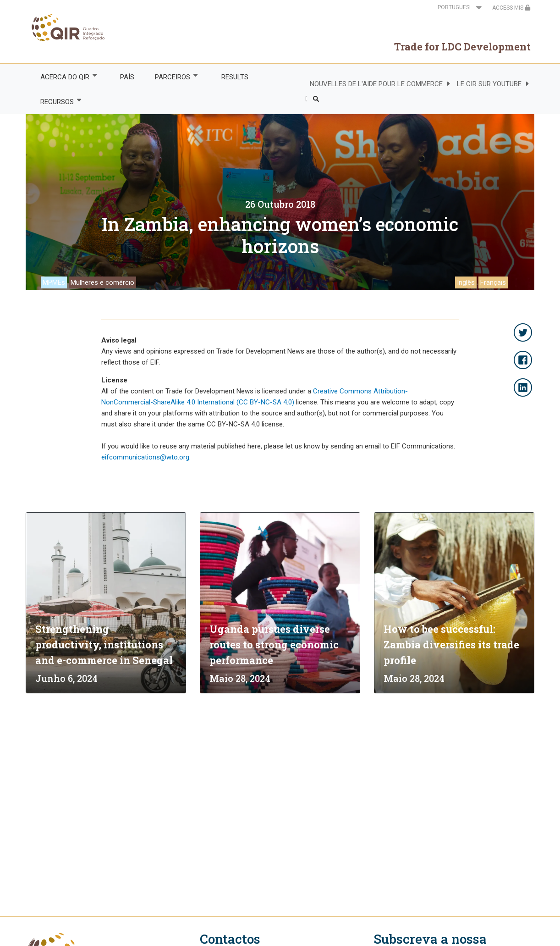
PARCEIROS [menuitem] (172, 77)
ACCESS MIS (511, 8)
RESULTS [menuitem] (235, 77)
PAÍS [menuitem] (127, 77)
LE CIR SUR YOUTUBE (489, 84)
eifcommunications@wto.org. (146, 457)
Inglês (466, 282)
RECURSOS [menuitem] (56, 102)
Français (493, 282)
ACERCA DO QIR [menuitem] (64, 77)
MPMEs (54, 282)
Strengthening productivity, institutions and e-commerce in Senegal (104, 644)
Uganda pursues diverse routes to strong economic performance (274, 644)
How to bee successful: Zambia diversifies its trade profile (451, 644)
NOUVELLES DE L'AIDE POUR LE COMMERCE (376, 84)
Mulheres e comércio (102, 282)
